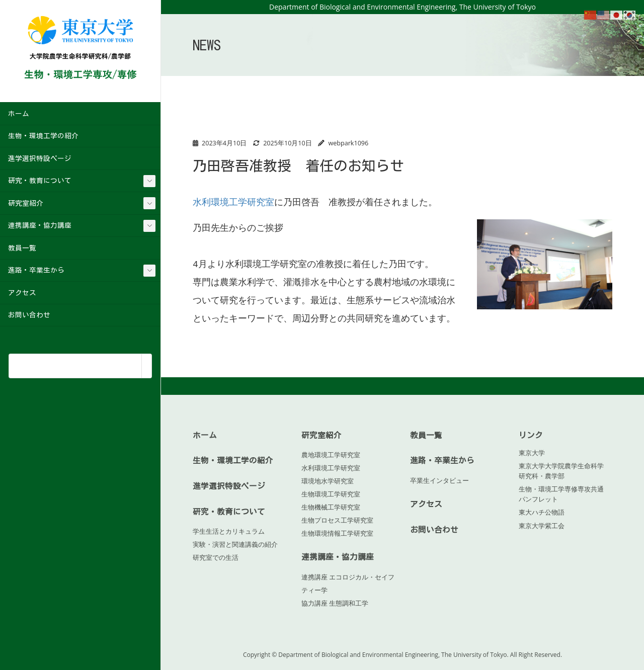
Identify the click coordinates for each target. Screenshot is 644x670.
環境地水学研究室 (328, 481)
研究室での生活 (216, 557)
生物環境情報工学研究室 (337, 533)
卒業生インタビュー (439, 480)
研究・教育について (40, 181)
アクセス (22, 293)
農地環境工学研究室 (331, 455)
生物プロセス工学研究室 (337, 520)
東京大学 (532, 453)
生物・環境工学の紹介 (43, 136)
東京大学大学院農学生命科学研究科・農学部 (561, 471)
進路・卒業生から (36, 270)
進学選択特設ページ (40, 158)
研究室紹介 (26, 203)
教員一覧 (22, 248)
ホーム (19, 114)
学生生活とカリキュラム (229, 531)
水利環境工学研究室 (233, 202)
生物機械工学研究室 (331, 507)
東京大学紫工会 (542, 526)
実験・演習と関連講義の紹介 (235, 544)
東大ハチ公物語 (542, 512)
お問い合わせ (29, 315)
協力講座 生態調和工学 (335, 603)
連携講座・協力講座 (40, 225)
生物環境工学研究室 (331, 494)
